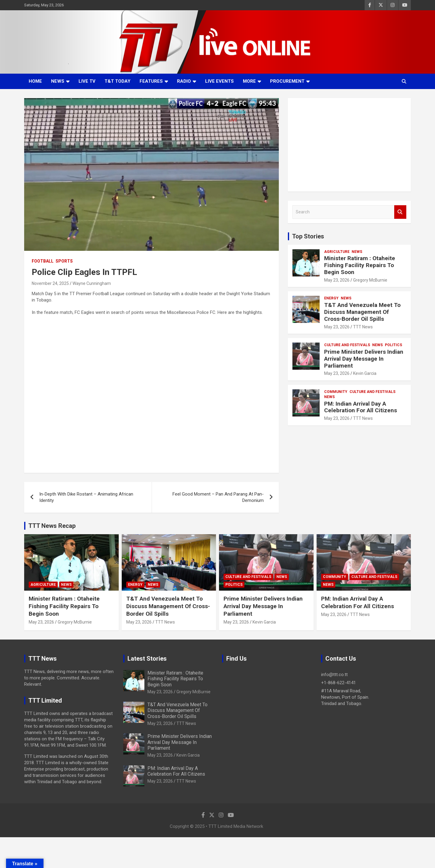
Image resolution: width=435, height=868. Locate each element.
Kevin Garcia (365, 373)
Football (43, 261)
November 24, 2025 (50, 283)
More (249, 81)
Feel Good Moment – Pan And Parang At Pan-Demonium (218, 497)
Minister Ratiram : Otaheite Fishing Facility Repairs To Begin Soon (360, 265)
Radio (184, 81)
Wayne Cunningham (92, 283)
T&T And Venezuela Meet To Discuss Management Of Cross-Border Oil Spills (362, 312)
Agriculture (337, 252)
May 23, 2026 (337, 280)
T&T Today (118, 81)
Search (400, 212)
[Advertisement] (349, 145)
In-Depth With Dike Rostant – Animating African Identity (86, 497)
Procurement (287, 81)
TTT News (363, 327)
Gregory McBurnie (370, 280)
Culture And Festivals (347, 345)
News (58, 81)
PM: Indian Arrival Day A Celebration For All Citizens (361, 407)
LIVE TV (87, 81)
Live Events (219, 81)
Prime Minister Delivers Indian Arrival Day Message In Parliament (364, 359)
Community (336, 392)
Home (35, 81)
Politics (393, 345)
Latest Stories (147, 659)
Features (151, 81)
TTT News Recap (52, 526)
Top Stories (308, 236)
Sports (64, 261)
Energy (331, 298)
